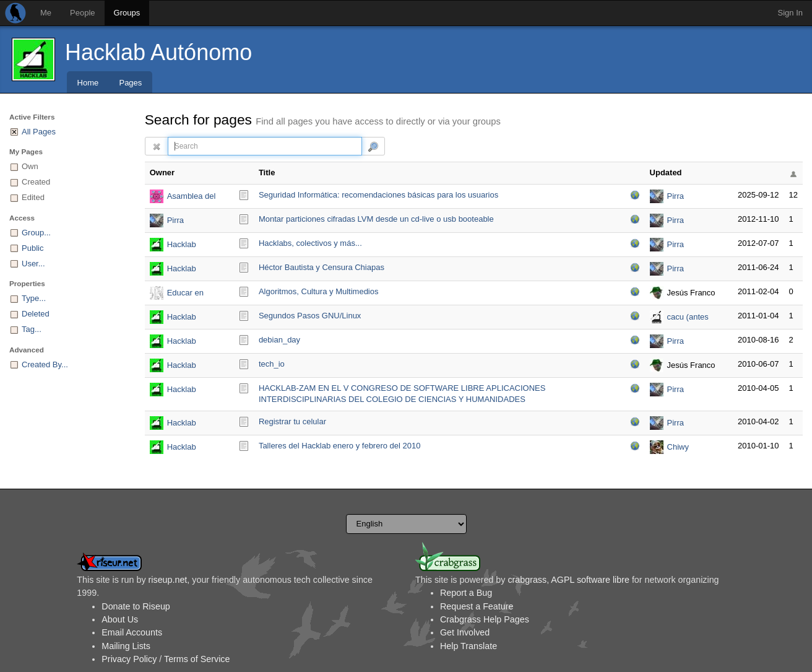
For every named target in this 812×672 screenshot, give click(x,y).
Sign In (790, 13)
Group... (36, 233)
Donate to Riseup (136, 606)
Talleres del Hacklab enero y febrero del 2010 (340, 446)
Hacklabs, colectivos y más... (310, 243)
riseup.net (168, 580)
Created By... (45, 364)
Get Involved (465, 632)
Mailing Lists (126, 646)
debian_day (279, 340)
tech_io (272, 364)
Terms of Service (197, 659)
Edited (33, 197)
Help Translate (469, 646)
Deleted (36, 314)
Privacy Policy (129, 659)
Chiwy (678, 447)
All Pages (39, 132)
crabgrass (527, 580)
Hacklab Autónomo (158, 52)
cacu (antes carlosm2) (688, 318)
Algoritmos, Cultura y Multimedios (319, 291)
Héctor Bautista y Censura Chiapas (322, 267)
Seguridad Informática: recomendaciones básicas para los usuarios (378, 195)
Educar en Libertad (185, 294)
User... (33, 264)
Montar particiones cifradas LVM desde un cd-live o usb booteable (376, 219)
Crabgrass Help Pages (485, 619)
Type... (34, 298)
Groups (127, 13)
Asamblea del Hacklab (192, 197)
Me (46, 13)
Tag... (32, 329)
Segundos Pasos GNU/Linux (310, 316)
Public (32, 248)
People (82, 13)
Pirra (676, 196)
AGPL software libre (590, 580)
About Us (120, 619)
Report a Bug (466, 593)
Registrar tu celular (292, 421)
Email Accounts (132, 632)
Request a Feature (477, 606)
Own (30, 166)
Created (36, 182)
